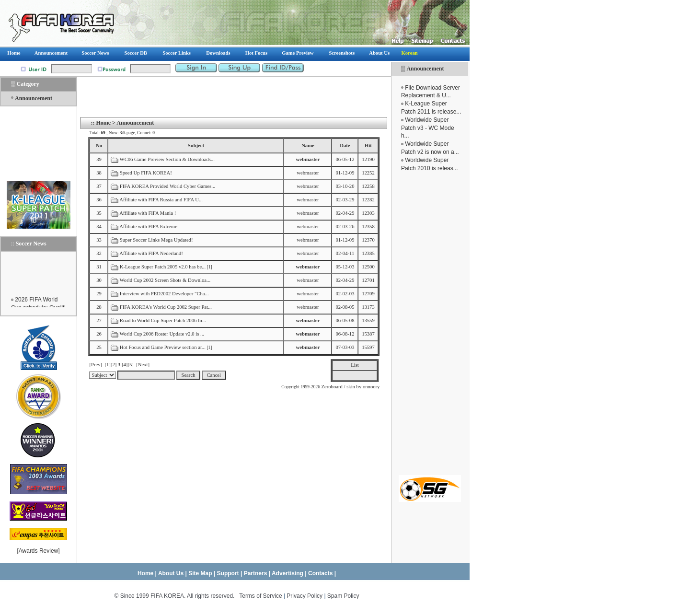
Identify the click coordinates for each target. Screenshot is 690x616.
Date (345, 145)
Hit (368, 145)
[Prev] (96, 365)
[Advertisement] (430, 324)
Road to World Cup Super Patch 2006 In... (163, 320)
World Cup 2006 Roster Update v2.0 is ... (162, 334)
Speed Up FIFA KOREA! (146, 173)
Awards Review (38, 551)
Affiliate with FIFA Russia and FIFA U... (161, 200)
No (99, 145)
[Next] (143, 365)
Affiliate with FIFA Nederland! (151, 253)
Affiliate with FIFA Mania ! (148, 213)
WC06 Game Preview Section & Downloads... (167, 159)
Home (103, 123)
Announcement (425, 69)
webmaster (308, 173)
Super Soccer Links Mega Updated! (156, 240)
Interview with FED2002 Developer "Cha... (164, 294)
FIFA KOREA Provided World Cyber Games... (167, 186)
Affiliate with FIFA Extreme (148, 227)
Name (308, 145)
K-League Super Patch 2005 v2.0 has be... (163, 267)
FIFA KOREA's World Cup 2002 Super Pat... (166, 307)
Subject (196, 145)
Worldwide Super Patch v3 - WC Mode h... (428, 128)
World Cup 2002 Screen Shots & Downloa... (165, 280)
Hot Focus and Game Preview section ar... (163, 347)
